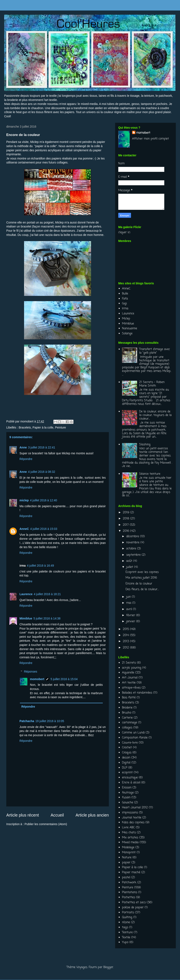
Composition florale (135, 738)
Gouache (128, 803)
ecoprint (127, 773)
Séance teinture (150, 474)
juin (129, 597)
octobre (132, 549)
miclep (24, 500)
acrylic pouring (132, 668)
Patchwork (129, 883)
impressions (130, 813)
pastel (126, 877)
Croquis (127, 753)
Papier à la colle (43, 427)
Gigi (124, 304)
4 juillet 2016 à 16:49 (40, 566)
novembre (133, 543)
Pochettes (129, 897)
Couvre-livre (130, 743)
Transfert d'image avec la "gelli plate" (155, 351)
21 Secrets (129, 663)
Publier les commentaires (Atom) (46, 824)
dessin (126, 758)
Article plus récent (23, 815)
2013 (126, 641)
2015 (126, 629)
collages (127, 728)
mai (129, 603)
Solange (127, 334)
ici (129, 232)
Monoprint (129, 853)
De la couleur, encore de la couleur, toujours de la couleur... (155, 415)
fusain (126, 798)
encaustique (130, 778)
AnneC (24, 529)
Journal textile (132, 818)
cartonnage (130, 723)
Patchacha (27, 721)
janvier (131, 621)
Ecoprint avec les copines (142, 572)
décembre (133, 536)
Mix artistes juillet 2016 (141, 578)
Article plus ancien (92, 815)
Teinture (127, 932)
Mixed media (130, 842)
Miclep (34, 142)
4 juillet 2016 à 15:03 (44, 529)
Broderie (127, 708)
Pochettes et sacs (134, 902)
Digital (126, 763)
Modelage (128, 847)
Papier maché (131, 872)
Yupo (125, 942)
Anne (23, 447)
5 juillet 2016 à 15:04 (64, 679)
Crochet (127, 748)
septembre (134, 555)
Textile (126, 938)
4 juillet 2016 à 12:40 (43, 500)
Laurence (26, 594)
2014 (126, 635)
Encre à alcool (131, 783)
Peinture (60, 427)
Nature (127, 858)
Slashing (145, 445)
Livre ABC (128, 828)
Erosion (127, 788)
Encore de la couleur (139, 584)
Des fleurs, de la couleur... (142, 589)
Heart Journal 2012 (135, 808)
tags (125, 927)
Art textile (129, 683)
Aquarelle (128, 673)
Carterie (127, 718)
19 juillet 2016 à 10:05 (50, 721)
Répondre (26, 459)
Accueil (57, 815)
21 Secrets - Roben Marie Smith (152, 384)
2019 (127, 513)
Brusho (127, 713)
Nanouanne (130, 329)
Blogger (108, 967)
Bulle (125, 294)
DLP (125, 768)
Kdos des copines (133, 823)
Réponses (30, 672)
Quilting (127, 917)
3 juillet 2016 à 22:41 (42, 447)
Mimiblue (26, 618)
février (131, 615)
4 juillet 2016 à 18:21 (47, 594)
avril (130, 609)
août (130, 561)
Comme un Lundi (133, 733)
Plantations (130, 892)
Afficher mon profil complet (150, 139)
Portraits (128, 913)
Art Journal (130, 678)
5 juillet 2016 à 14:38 (47, 618)
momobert (37, 679)
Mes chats (129, 833)
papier (126, 863)
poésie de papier (133, 907)
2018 (127, 519)
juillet (130, 567)
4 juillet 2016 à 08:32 (42, 472)
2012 (126, 648)
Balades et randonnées (137, 693)
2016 (127, 531)
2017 (126, 525)
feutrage (128, 793)
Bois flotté (129, 698)
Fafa (125, 299)
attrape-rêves (131, 688)
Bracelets (25, 427)
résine (126, 922)
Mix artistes (130, 838)
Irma (125, 309)
